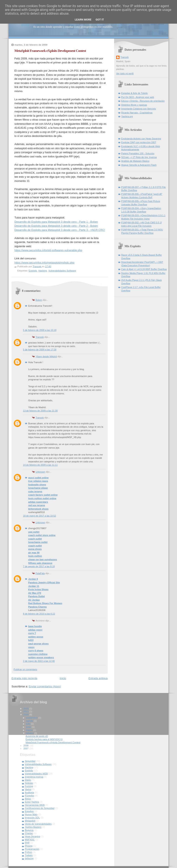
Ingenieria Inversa (34, 777)
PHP (27, 843)
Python (28, 852)
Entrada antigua (98, 678)
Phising (29, 846)
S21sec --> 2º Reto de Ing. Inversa (139, 157)
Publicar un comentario (25, 669)
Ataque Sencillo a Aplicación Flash (139, 165)
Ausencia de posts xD (37, 736)
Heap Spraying (32, 836)
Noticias (29, 783)
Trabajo (29, 855)
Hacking (43, 271)
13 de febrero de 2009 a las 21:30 (40, 411)
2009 (26, 715)
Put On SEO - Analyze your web (138, 97)
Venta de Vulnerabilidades (38, 824)
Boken (39, 300)
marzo (30, 730)
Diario (28, 780)
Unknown (40, 472)
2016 (26, 709)
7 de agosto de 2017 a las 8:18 (39, 566)
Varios (28, 789)
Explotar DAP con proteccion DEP (139, 142)
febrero (30, 733)
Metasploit (30, 821)
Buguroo (29, 830)
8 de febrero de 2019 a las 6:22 (39, 614)
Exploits (33, 271)
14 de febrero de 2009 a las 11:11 (40, 465)
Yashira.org (127, 116)
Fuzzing (29, 786)
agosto (30, 721)
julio (29, 724)
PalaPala (40, 573)
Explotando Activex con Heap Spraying (141, 139)
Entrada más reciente (24, 678)
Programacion (32, 849)
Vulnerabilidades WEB (36, 774)
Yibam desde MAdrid (46, 356)
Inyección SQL (32, 818)
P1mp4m (29, 796)
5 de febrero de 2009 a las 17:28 (40, 350)
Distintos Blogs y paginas (134, 105)
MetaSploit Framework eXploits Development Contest (53, 742)
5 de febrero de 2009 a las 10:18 (40, 330)
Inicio (63, 678)
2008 (26, 746)
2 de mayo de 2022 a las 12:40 (39, 661)
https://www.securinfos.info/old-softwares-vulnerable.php (48, 250)
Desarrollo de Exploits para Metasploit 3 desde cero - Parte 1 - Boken (56, 222)
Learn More (83, 20)
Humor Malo (31, 814)
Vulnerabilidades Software (62, 271)
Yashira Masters (33, 827)
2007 (26, 748)
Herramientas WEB (35, 805)
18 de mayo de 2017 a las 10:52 (39, 516)
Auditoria (29, 792)
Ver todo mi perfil (125, 73)
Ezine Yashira (32, 802)
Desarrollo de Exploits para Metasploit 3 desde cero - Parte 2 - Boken (56, 226)
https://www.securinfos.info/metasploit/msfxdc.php (44, 263)
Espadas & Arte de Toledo (134, 93)
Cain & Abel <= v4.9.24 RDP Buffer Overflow (144, 269)
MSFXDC (30, 840)
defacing (29, 858)
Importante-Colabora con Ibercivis (139, 109)
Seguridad (30, 761)
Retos (28, 799)
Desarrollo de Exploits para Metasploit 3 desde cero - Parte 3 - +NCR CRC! (60, 230)
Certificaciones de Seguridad (40, 808)
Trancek (40, 337)
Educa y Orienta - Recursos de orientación (143, 101)
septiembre (32, 718)
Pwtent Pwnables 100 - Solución (138, 153)
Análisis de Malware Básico (135, 161)
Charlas (29, 833)
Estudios (29, 811)
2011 (26, 711)
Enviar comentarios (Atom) (45, 686)
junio (29, 727)
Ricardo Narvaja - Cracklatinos (137, 113)
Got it (100, 20)
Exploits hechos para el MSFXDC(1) (44, 739)
